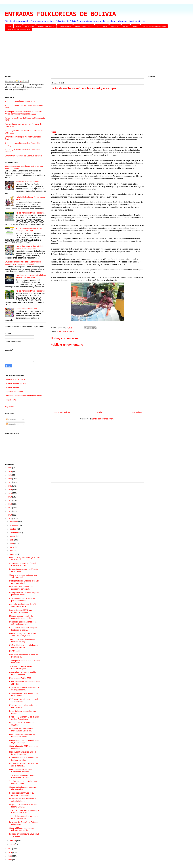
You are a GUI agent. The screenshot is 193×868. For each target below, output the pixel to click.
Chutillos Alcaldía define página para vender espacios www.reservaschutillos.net (23, 263)
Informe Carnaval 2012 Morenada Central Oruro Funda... (23, 611)
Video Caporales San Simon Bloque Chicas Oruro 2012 (24, 812)
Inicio (99, 412)
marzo (13, 554)
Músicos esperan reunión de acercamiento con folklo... (21, 617)
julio (12, 540)
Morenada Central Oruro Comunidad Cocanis (23, 396)
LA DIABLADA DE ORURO (16, 379)
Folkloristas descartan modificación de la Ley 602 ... (24, 570)
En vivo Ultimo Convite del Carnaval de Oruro (23, 156)
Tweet (53, 132)
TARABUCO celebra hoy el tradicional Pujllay (20, 668)
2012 (10, 518)
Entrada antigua (135, 412)
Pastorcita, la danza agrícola (27, 182)
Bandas (18, 26)
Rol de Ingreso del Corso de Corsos (19, 30)
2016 (10, 504)
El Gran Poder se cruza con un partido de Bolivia (22, 599)
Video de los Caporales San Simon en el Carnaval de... (24, 817)
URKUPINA (115, 26)
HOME (9, 26)
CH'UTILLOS (30, 26)
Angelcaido (9, 407)
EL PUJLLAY (15, 651)
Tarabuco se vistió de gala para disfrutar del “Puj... (22, 640)
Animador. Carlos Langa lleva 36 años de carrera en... (23, 605)
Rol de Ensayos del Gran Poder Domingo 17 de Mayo (29, 230)
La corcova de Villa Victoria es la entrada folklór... (23, 800)
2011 (10, 849)
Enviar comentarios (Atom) (103, 419)
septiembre (15, 533)
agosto (13, 536)
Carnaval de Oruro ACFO (15, 383)
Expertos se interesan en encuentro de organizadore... (24, 689)
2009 (10, 856)
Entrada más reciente (61, 412)
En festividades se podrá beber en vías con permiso (23, 646)
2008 (10, 860)
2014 (10, 511)
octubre (13, 529)
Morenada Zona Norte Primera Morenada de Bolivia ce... (22, 730)
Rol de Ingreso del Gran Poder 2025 (20, 101)
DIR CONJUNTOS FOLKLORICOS (154, 26)
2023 (10, 479)
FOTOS (126, 26)
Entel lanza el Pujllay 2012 (20, 678)
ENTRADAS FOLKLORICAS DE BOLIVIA (60, 14)
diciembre (14, 522)
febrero (13, 841)
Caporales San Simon (14, 392)
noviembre (14, 525)
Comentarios (13, 424)
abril (12, 551)
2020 (10, 490)
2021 (10, 486)
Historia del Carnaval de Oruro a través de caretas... (23, 753)
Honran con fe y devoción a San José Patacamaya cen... (23, 635)
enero (12, 844)
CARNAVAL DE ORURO (46, 26)
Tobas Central (10, 400)
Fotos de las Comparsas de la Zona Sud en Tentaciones (24, 718)
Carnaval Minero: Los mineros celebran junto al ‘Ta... (22, 829)
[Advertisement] (84, 54)
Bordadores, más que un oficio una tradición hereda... (24, 759)
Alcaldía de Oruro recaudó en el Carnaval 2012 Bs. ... (22, 564)
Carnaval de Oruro (12, 387)
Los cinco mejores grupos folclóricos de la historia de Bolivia (31, 276)
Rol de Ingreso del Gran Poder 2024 (31, 213)
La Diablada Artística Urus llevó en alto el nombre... (24, 765)
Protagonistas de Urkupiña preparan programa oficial (24, 582)
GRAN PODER (102, 26)
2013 (10, 515)
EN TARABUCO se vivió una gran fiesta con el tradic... (23, 629)
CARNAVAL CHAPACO (67, 331)
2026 (10, 468)
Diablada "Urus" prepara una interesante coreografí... (21, 588)
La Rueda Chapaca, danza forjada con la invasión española (30, 247)
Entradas (11, 419)
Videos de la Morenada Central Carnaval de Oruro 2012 (22, 777)
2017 (10, 500)
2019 (10, 493)
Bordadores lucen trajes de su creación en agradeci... (22, 794)
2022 (10, 482)
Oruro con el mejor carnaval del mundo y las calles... (22, 735)
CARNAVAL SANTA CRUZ (84, 26)
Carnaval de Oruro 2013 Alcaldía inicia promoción (23, 673)
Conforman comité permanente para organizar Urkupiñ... (24, 741)
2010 (10, 852)
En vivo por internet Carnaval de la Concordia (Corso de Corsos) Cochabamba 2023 (23, 113)
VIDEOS (136, 26)
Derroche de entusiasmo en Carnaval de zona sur (21, 771)
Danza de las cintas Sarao (27, 309)
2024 (10, 475)
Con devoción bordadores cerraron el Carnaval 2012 (24, 788)
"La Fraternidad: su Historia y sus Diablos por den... (23, 782)
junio (12, 543)
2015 (10, 508)
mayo (12, 547)
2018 (10, 497)
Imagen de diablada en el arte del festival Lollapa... (23, 806)
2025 (10, 471)
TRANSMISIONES (65, 26)
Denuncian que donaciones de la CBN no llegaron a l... (23, 623)
